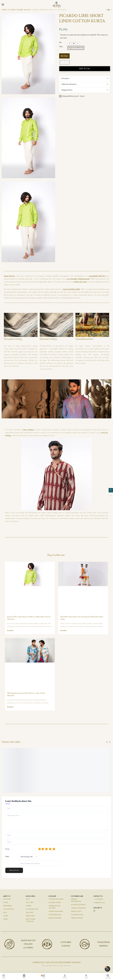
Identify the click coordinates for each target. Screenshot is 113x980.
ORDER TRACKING (77, 918)
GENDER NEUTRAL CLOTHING (55, 907)
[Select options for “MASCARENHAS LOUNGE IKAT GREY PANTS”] (22, 777)
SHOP (28, 899)
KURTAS (27, 10)
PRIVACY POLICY (76, 911)
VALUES (6, 903)
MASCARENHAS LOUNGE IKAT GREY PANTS (28, 784)
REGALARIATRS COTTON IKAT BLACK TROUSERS (103, 784)
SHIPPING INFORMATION (76, 900)
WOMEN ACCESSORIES (56, 911)
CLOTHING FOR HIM (15, 10)
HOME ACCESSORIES (55, 918)
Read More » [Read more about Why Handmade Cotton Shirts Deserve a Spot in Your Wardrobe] (11, 707)
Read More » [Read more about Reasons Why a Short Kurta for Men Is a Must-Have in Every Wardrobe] (11, 631)
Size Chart (64, 56)
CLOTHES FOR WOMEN (56, 899)
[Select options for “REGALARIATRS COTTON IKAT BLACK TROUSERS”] (96, 777)
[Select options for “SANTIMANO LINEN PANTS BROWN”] (59, 777)
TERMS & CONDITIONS (78, 908)
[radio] (70, 44)
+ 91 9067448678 (98, 899)
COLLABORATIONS (32, 909)
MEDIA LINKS (30, 916)
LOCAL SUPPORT (9, 909)
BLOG (5, 913)
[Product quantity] (65, 62)
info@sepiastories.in (99, 903)
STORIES (29, 906)
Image (7, 856)
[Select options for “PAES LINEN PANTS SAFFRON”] (40, 777)
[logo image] (58, 4)
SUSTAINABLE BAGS (55, 915)
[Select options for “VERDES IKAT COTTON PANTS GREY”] (3, 777)
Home (4, 10)
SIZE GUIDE (30, 913)
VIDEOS (6, 916)
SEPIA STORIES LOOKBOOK (31, 920)
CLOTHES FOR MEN (55, 903)
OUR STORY (7, 899)
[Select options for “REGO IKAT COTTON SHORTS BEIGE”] (77, 777)
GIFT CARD (30, 903)
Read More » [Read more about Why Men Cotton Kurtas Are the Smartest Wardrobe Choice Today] (64, 631)
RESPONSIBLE (8, 906)
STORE (5, 919)
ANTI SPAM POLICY (77, 915)
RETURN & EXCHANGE (78, 905)
